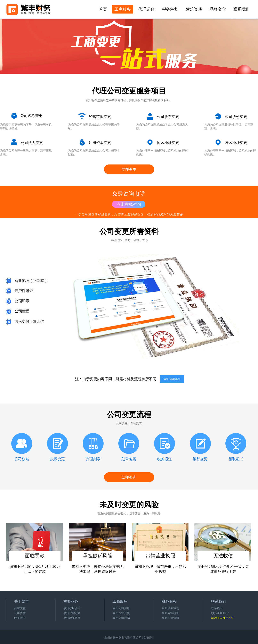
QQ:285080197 (220, 613)
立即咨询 (129, 477)
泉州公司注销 (121, 618)
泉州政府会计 (72, 608)
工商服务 (123, 9)
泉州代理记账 (72, 613)
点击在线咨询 (129, 204)
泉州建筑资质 (72, 618)
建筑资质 (194, 9)
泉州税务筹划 (170, 608)
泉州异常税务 (170, 613)
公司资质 (20, 613)
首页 (103, 9)
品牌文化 (218, 9)
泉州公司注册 (121, 608)
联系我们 (242, 9)
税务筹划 (170, 9)
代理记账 (146, 9)
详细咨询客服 (172, 379)
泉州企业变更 (121, 613)
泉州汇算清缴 (170, 618)
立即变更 (129, 169)
